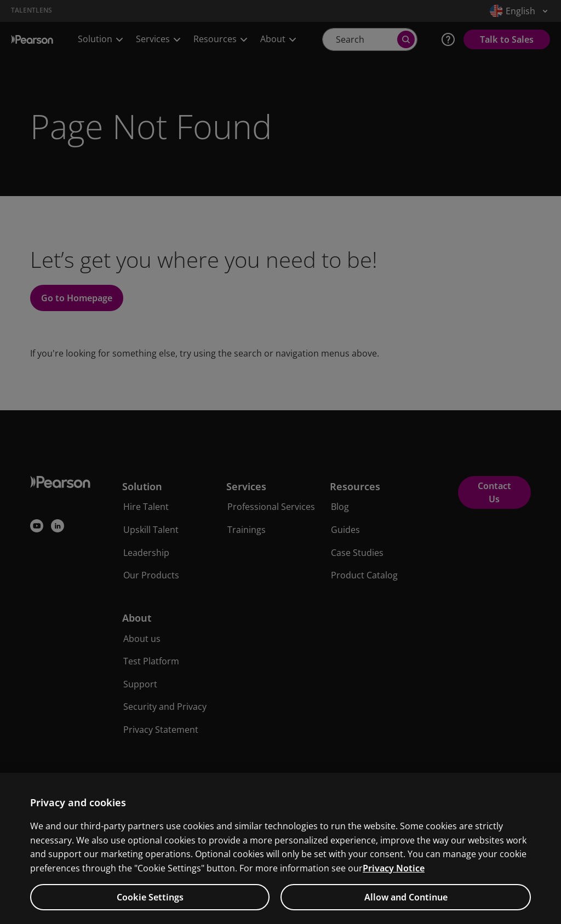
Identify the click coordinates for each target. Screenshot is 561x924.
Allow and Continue (406, 905)
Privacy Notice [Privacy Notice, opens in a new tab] (394, 876)
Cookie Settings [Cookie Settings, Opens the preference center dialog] (150, 905)
